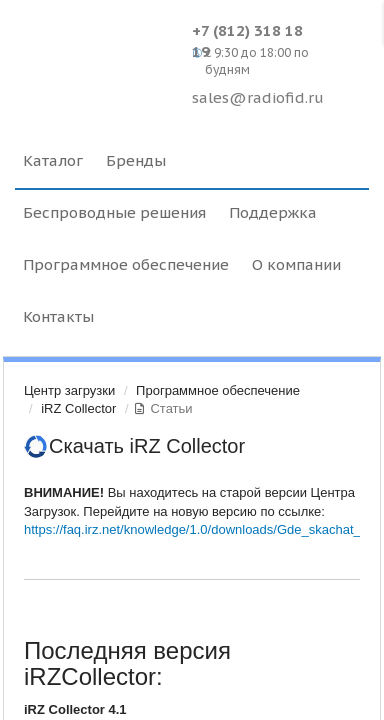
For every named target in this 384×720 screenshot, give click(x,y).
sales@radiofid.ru (258, 97)
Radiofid (98, 50)
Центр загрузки (69, 390)
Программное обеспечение (218, 390)
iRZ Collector (78, 408)
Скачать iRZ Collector (147, 446)
